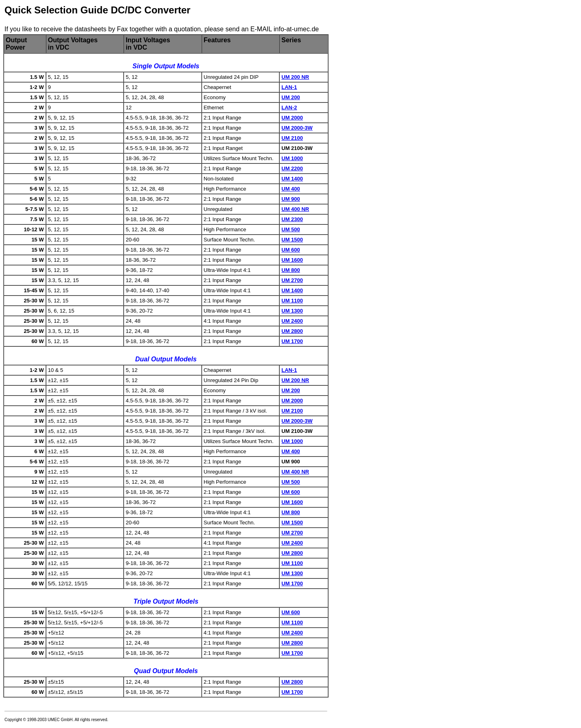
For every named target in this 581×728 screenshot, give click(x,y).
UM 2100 (292, 138)
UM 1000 (292, 158)
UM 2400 (292, 321)
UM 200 (291, 97)
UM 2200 (292, 168)
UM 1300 (292, 311)
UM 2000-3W (297, 128)
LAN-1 (289, 87)
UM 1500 (292, 240)
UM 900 (291, 199)
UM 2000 (292, 118)
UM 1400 (292, 179)
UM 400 (291, 189)
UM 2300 (292, 219)
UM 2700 (292, 280)
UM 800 (291, 270)
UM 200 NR (295, 77)
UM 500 (291, 229)
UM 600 (291, 250)
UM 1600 (292, 260)
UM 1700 (292, 341)
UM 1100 (292, 301)
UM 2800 (292, 331)
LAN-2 (289, 108)
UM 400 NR (295, 209)
